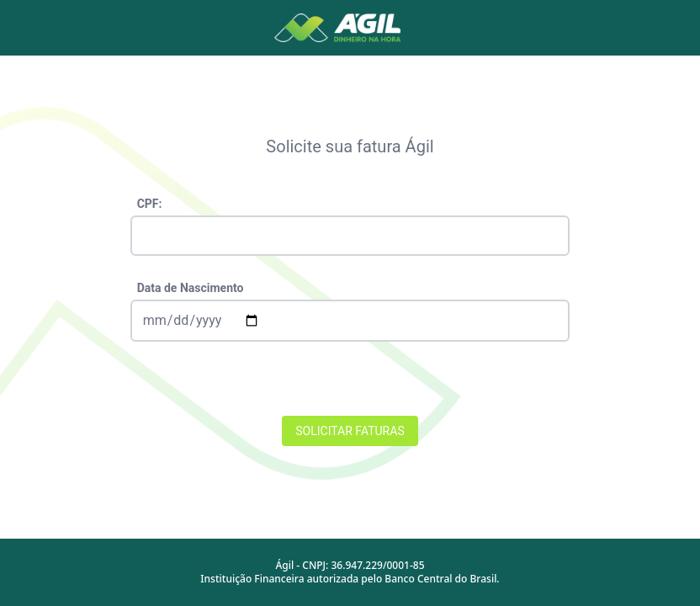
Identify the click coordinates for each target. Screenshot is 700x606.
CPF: (150, 204)
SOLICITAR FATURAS (350, 431)
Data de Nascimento (191, 288)
